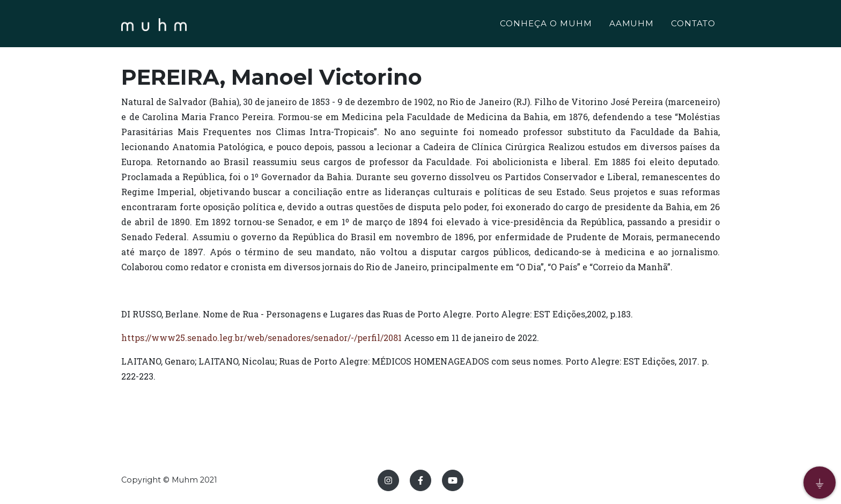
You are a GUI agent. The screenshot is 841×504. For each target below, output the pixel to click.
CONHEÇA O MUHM (546, 25)
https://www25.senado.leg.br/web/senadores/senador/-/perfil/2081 (261, 338)
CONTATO (693, 25)
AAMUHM (632, 25)
